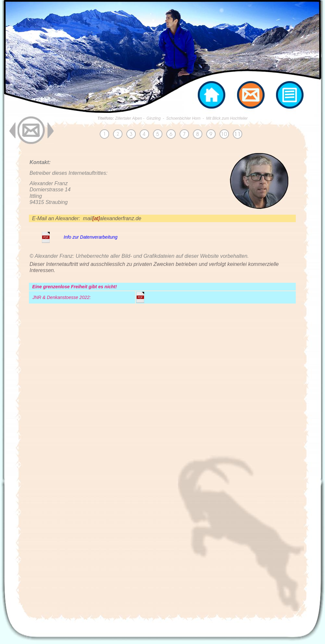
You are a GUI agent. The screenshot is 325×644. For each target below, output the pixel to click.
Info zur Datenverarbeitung (91, 237)
